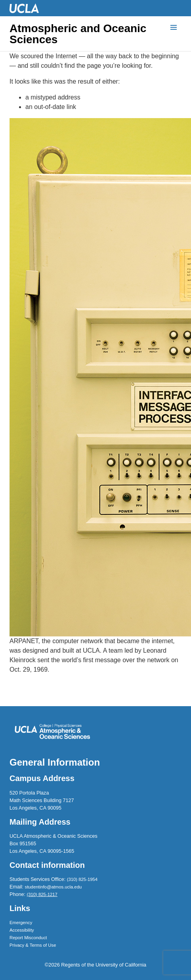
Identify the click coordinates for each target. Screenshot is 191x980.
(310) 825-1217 (42, 894)
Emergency (21, 923)
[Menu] (174, 28)
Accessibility (22, 930)
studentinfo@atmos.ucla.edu (53, 887)
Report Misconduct (28, 938)
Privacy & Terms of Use (33, 945)
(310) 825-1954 (82, 879)
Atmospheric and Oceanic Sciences (78, 34)
